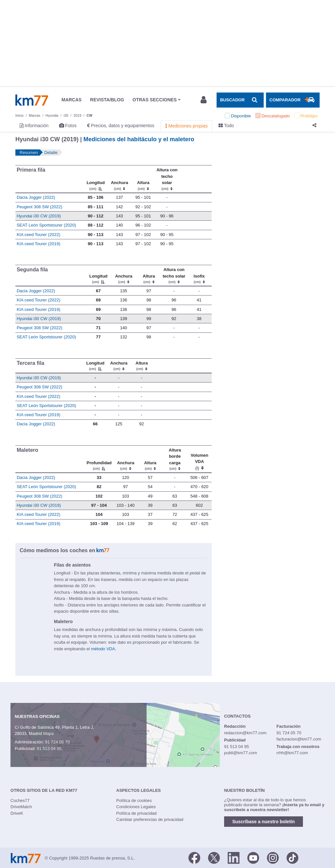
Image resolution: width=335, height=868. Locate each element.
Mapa (49, 733)
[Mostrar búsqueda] (240, 100)
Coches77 (20, 800)
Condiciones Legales (136, 807)
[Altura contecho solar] (167, 179)
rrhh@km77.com (292, 753)
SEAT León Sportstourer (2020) (46, 225)
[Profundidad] (99, 459)
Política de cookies (134, 800)
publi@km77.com (241, 753)
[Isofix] (199, 276)
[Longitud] (95, 179)
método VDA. (104, 649)
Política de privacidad (136, 813)
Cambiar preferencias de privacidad (150, 819)
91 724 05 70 (57, 742)
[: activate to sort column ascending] (195, 179)
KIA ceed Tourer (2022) (38, 235)
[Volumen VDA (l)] (199, 459)
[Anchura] (120, 179)
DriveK (17, 813)
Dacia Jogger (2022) (36, 197)
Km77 (32, 100)
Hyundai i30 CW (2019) (39, 216)
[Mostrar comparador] (293, 100)
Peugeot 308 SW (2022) (39, 207)
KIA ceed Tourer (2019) (38, 244)
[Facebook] (194, 858)
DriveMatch (21, 807)
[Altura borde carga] (175, 459)
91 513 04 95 (49, 749)
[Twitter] (214, 858)
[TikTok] (292, 858)
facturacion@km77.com (299, 739)
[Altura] (143, 179)
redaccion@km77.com (245, 733)
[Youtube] (253, 858)
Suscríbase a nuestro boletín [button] (264, 822)
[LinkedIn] (234, 858)
